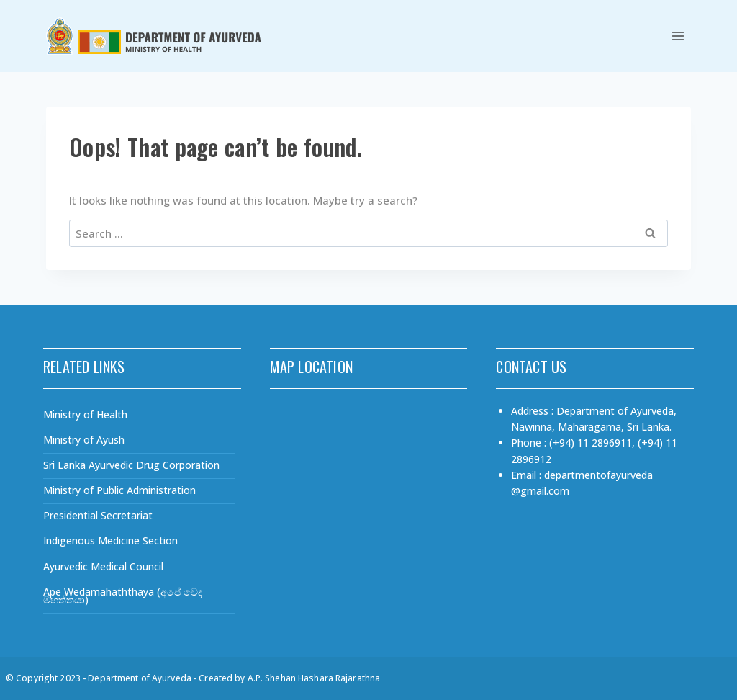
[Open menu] (678, 36)
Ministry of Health (85, 414)
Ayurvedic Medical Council (103, 566)
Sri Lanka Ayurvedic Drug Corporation (131, 465)
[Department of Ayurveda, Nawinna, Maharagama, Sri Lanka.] (369, 504)
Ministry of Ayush (84, 440)
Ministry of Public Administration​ (119, 490)
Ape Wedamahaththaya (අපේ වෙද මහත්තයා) (123, 596)
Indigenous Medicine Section (110, 540)
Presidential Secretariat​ (98, 515)
